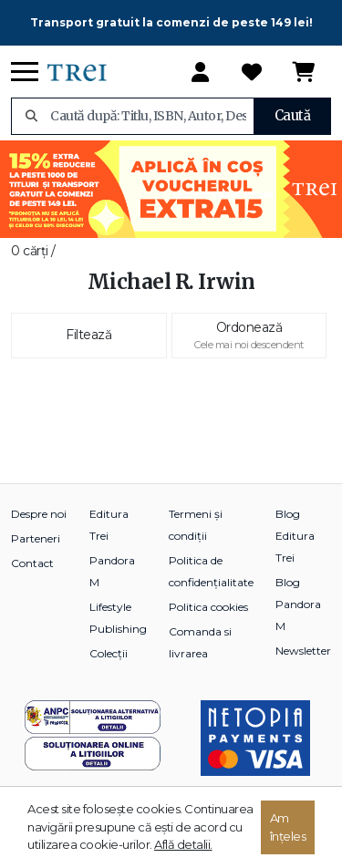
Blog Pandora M (298, 604)
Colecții (109, 653)
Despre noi (39, 514)
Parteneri (36, 538)
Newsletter (303, 651)
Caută (293, 115)
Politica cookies (208, 607)
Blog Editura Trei (295, 536)
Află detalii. (183, 844)
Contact (32, 563)
